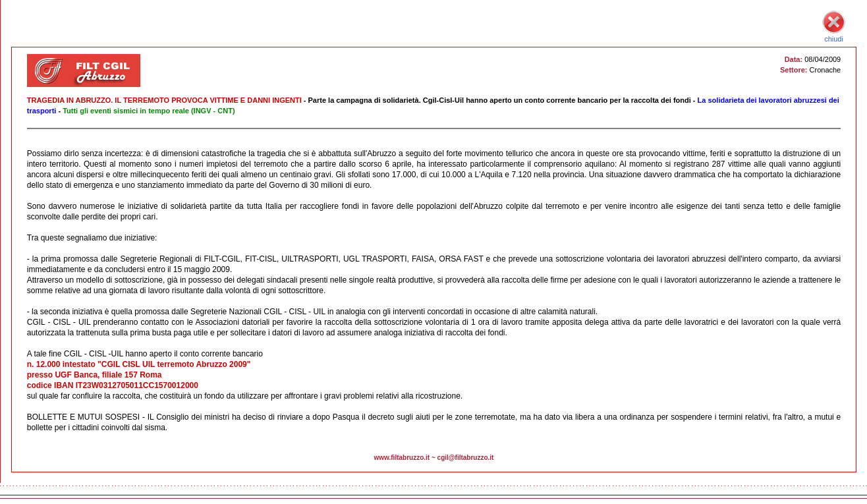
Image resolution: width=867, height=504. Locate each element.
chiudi (834, 35)
